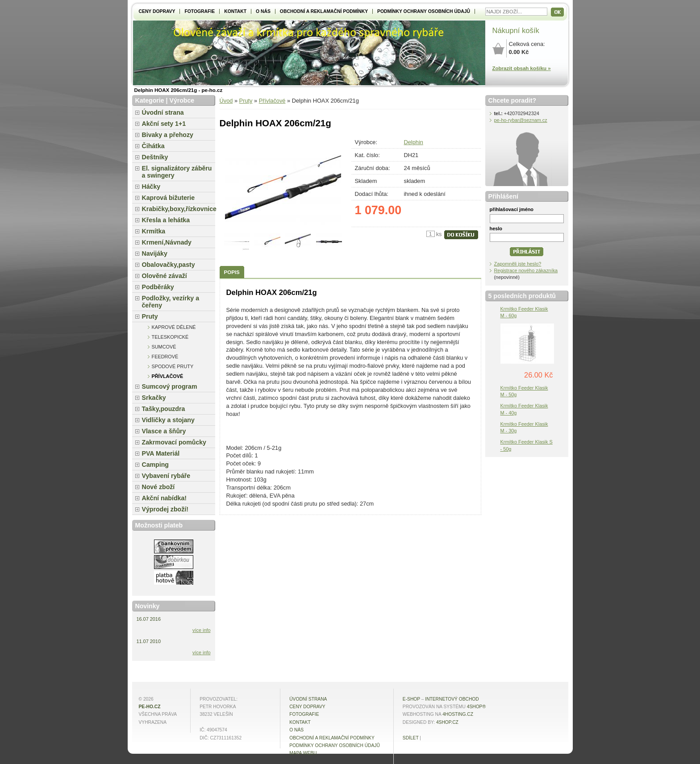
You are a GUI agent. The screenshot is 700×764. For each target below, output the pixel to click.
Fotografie (200, 11)
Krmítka (154, 231)
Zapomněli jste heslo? (518, 264)
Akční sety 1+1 (164, 124)
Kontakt (235, 11)
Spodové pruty (173, 366)
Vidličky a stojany (168, 420)
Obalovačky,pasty (169, 265)
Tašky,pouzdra (164, 409)
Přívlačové (272, 101)
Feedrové (165, 357)
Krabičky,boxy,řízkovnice (179, 209)
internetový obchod (452, 699)
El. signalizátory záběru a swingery (177, 172)
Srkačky (154, 398)
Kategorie (150, 100)
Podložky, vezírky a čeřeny (171, 302)
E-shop (411, 699)
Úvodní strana (163, 112)
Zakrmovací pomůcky (174, 442)
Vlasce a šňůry (164, 431)
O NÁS (263, 11)
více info (202, 630)
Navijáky (155, 253)
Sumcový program (170, 386)
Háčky (151, 187)
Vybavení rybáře (166, 476)
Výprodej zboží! (165, 509)
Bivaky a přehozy (168, 135)
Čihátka (153, 146)
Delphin (414, 142)
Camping (155, 465)
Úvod (226, 101)
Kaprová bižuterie (169, 198)
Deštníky (155, 157)
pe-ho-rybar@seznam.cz (521, 120)
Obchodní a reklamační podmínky (324, 11)
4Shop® (476, 707)
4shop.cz (447, 722)
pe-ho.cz (150, 707)
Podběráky (158, 287)
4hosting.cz (458, 714)
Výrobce (182, 100)
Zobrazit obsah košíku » (522, 68)
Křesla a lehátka (166, 220)
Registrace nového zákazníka (526, 270)
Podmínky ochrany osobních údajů (424, 11)
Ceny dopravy (157, 11)
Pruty (246, 101)
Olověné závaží (165, 276)
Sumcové (164, 347)
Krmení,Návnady (167, 242)
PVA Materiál (161, 453)
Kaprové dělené (174, 327)
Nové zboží (158, 487)
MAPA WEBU (303, 753)
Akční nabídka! (164, 498)
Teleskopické (170, 337)
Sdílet (411, 738)
